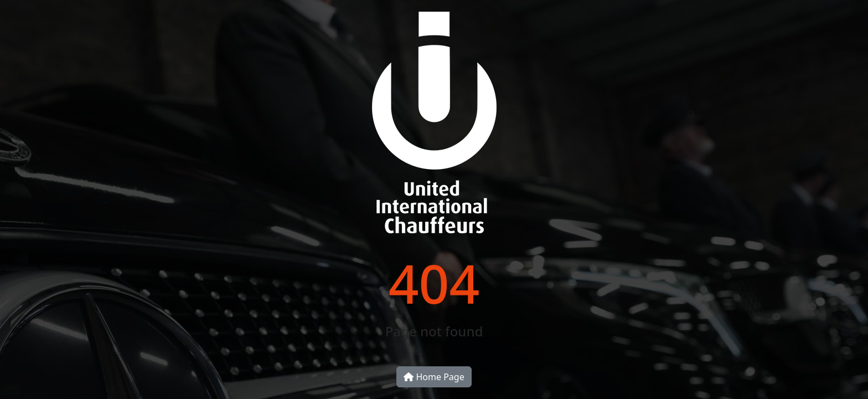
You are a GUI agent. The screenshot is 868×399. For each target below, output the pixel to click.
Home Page (434, 377)
